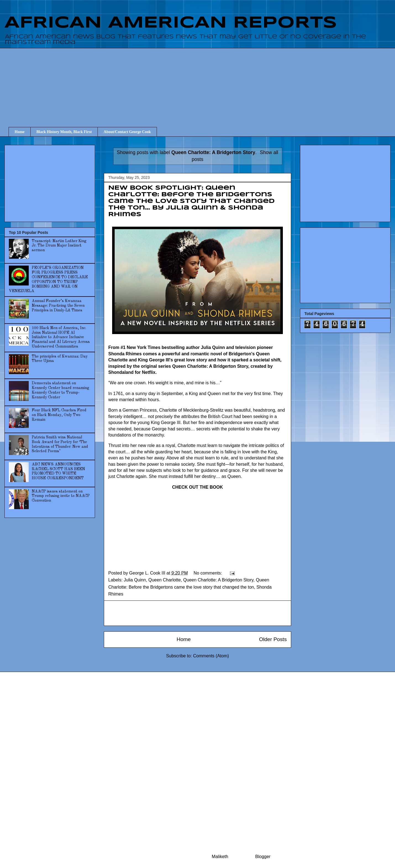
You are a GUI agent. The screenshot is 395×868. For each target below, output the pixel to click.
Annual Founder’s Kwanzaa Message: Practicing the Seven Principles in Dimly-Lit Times (58, 306)
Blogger (263, 857)
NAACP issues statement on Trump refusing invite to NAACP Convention (61, 496)
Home (20, 132)
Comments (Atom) (211, 656)
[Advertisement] (202, 83)
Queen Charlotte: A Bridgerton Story (218, 580)
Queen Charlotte (164, 580)
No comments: (209, 573)
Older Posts (273, 639)
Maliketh (220, 857)
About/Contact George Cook (127, 132)
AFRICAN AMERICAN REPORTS (171, 23)
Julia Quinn (135, 580)
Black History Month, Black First (64, 132)
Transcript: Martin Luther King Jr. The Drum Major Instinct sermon (59, 246)
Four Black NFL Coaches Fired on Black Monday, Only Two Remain (59, 415)
